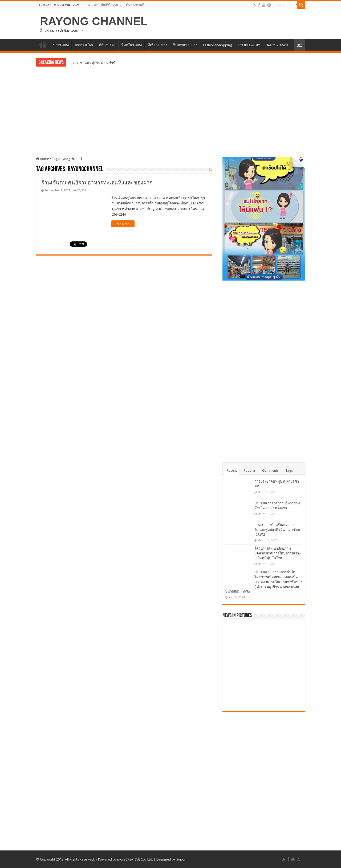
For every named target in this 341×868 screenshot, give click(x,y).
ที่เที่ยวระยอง (157, 45)
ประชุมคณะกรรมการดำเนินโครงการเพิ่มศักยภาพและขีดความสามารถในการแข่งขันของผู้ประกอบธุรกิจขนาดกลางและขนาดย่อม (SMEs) (264, 582)
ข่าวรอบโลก (84, 45)
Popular (249, 470)
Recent (232, 470)
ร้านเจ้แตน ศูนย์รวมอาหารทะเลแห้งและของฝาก (97, 183)
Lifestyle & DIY (249, 45)
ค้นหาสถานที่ (135, 5)
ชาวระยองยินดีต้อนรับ (103, 5)
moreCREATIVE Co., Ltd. (135, 859)
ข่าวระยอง (61, 45)
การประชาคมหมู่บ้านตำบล (89, 63)
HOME (43, 44)
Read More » (123, 224)
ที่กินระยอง (107, 45)
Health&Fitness (277, 45)
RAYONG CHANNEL (94, 21)
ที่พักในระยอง (131, 45)
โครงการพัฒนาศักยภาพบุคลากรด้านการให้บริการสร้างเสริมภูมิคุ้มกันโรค (277, 553)
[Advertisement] (170, 108)
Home (42, 159)
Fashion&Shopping (218, 45)
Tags (289, 470)
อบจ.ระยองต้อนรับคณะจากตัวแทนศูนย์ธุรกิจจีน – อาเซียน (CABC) (277, 530)
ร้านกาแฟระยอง (185, 45)
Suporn (182, 859)
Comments (270, 470)
